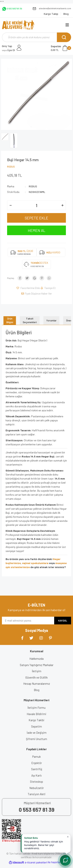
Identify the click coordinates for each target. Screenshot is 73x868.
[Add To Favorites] (28, 288)
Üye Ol (8, 50)
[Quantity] (36, 205)
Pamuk (36, 757)
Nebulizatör (37, 788)
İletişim (37, 671)
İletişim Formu (36, 708)
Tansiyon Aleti (37, 794)
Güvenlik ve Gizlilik (36, 677)
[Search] (36, 37)
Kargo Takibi (36, 720)
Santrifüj (37, 769)
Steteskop (36, 782)
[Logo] (18, 25)
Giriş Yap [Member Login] (7, 46)
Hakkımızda (36, 659)
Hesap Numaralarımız (37, 684)
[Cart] (61, 48)
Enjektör (37, 763)
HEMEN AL (37, 230)
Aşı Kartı (36, 775)
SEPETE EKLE (36, 218)
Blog (37, 690)
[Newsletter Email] (28, 621)
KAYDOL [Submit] (63, 621)
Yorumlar (51, 320)
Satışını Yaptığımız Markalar (37, 665)
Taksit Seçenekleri (30, 320)
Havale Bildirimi (36, 714)
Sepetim (36, 726)
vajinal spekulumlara (36, 563)
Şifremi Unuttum (36, 739)
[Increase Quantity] (62, 205)
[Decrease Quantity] (11, 205)
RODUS (11, 167)
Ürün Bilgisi (10, 320)
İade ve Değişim (37, 733)
